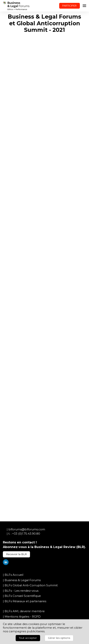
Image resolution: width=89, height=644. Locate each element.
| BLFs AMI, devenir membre (24, 611)
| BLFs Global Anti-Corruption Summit (30, 585)
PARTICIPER (69, 6)
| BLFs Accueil (13, 575)
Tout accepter (28, 638)
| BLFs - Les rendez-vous (21, 591)
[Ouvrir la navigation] (84, 6)
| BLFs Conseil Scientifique (22, 596)
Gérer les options (59, 638)
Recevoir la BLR (16, 554)
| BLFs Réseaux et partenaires (25, 601)
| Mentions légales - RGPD (22, 617)
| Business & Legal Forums (22, 580)
